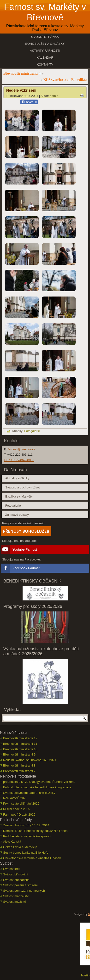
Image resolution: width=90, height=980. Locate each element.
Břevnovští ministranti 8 (19, 765)
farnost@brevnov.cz (22, 449)
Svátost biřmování (16, 874)
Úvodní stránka (45, 37)
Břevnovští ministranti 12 (20, 738)
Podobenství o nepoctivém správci (27, 836)
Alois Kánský (12, 842)
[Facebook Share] (29, 102)
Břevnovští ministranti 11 (20, 744)
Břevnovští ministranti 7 (19, 771)
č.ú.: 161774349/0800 (19, 460)
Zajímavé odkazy (17, 515)
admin (54, 96)
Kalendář (45, 58)
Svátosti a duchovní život (23, 487)
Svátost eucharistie (16, 880)
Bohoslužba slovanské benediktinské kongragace (37, 787)
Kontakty (45, 64)
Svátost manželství (16, 896)
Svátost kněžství (15, 902)
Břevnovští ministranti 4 (22, 73)
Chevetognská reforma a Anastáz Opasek (32, 858)
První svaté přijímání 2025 (21, 804)
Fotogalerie (32, 431)
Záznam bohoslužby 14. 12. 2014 (26, 825)
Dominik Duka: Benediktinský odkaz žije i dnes (35, 831)
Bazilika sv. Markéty (19, 496)
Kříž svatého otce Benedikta (65, 80)
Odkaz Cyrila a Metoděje (20, 847)
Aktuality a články (17, 478)
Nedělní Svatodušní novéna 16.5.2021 (30, 760)
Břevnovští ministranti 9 (19, 754)
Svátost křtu (11, 869)
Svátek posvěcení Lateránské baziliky (29, 793)
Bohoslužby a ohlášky (45, 44)
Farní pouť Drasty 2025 (19, 815)
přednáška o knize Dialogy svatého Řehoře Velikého (39, 782)
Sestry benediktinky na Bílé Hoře (26, 853)
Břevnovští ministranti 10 (20, 749)
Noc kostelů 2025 (15, 798)
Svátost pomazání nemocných (24, 891)
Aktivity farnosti (45, 51)
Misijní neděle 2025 (17, 809)
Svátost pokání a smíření (20, 885)
